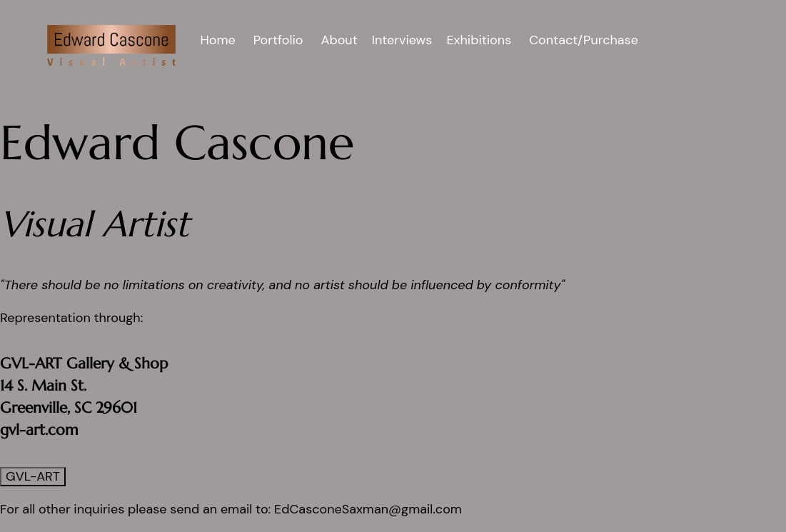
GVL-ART (33, 476)
